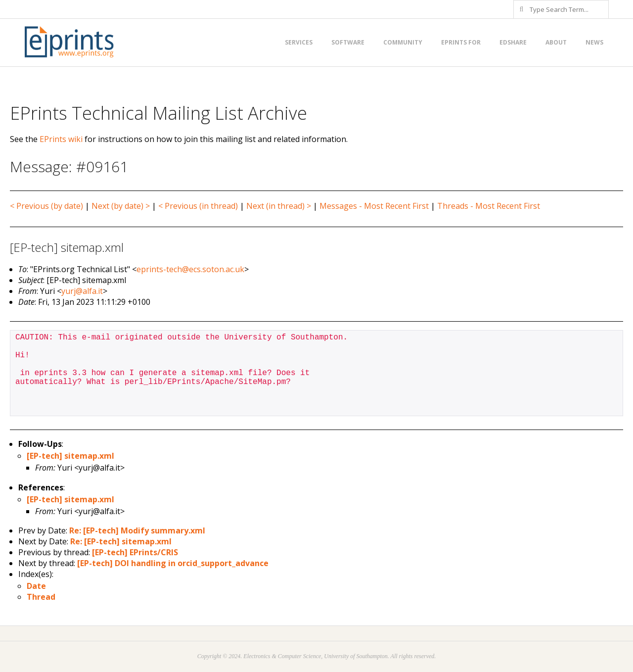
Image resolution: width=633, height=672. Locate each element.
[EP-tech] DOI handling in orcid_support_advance (173, 563)
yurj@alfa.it (82, 291)
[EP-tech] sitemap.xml (70, 456)
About (556, 42)
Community (403, 42)
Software (348, 42)
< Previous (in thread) (198, 206)
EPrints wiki (61, 139)
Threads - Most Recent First (489, 206)
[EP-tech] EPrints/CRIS (135, 552)
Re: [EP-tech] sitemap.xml (121, 541)
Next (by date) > (121, 206)
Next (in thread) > (279, 206)
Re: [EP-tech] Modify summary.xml (137, 530)
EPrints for (461, 42)
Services (299, 42)
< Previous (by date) (46, 206)
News (594, 42)
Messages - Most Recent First (374, 206)
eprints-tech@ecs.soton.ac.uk (190, 269)
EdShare (513, 42)
